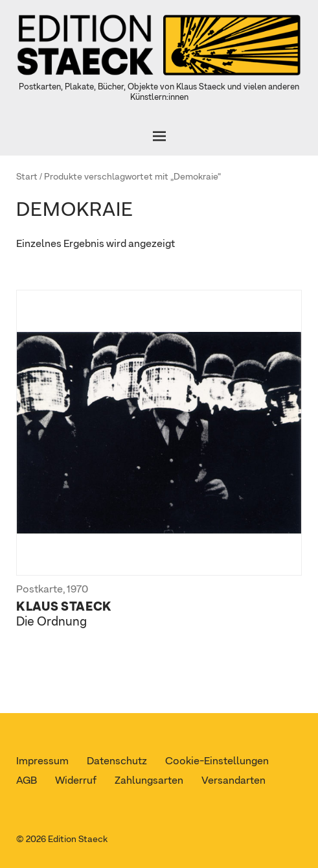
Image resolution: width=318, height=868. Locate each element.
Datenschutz (117, 762)
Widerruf (76, 781)
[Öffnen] (159, 136)
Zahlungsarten (149, 781)
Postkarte (40, 590)
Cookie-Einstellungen (217, 762)
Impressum (42, 762)
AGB (27, 781)
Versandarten (233, 781)
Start (27, 177)
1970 (77, 590)
